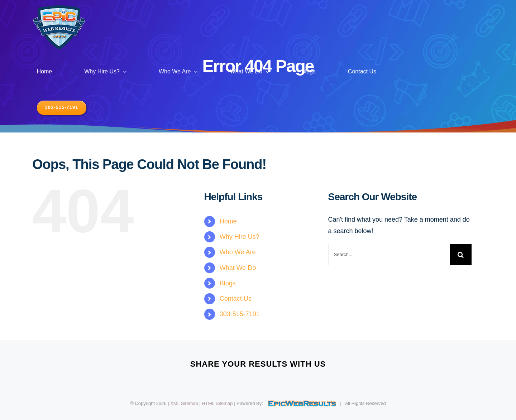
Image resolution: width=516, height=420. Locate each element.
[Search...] (389, 255)
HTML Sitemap (217, 403)
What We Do (238, 268)
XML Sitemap (184, 403)
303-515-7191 (240, 314)
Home (228, 221)
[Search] (461, 255)
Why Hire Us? (240, 237)
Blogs (228, 283)
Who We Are (238, 252)
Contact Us (236, 299)
